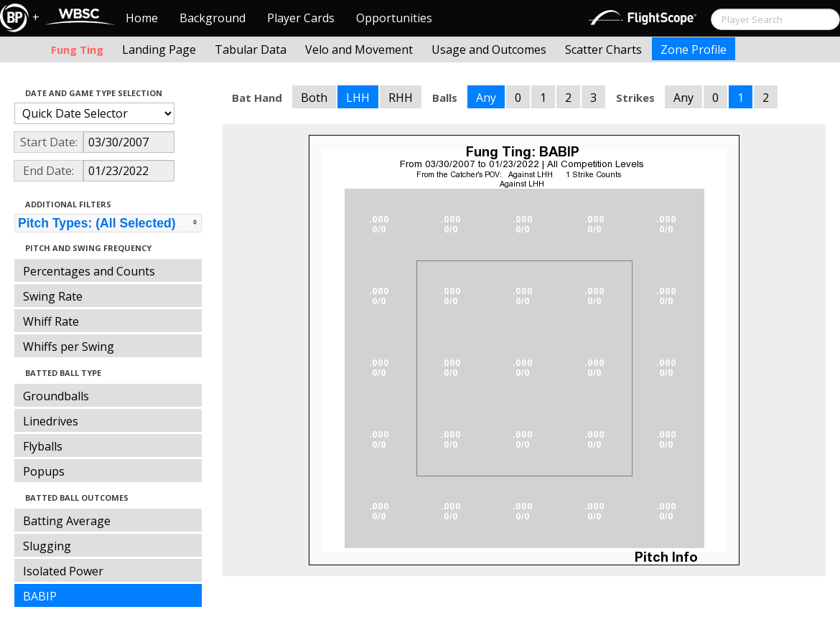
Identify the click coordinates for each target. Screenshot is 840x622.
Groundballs (56, 396)
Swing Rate (53, 296)
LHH (358, 98)
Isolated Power (63, 571)
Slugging (47, 546)
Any (486, 98)
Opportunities (394, 18)
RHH (401, 98)
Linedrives (51, 421)
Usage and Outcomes (489, 50)
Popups (44, 471)
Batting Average (67, 521)
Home (142, 18)
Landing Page (159, 50)
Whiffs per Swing (69, 347)
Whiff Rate (51, 321)
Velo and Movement (359, 50)
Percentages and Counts (89, 271)
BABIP (40, 596)
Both (314, 98)
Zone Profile (694, 50)
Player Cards (301, 18)
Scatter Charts (603, 50)
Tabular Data (251, 50)
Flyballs (43, 446)
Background (213, 18)
